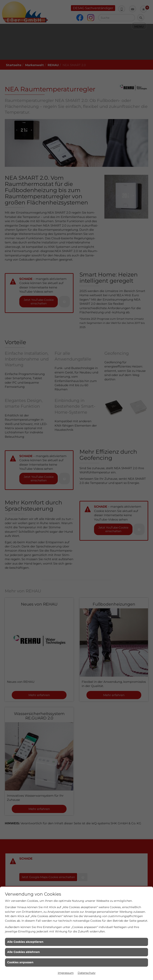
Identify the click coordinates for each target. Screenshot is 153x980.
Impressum (66, 973)
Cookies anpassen (20, 962)
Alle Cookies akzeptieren (25, 942)
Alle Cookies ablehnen (24, 952)
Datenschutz (87, 973)
